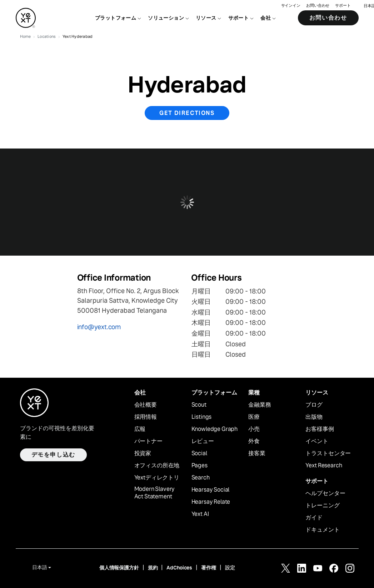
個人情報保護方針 (119, 568)
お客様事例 (320, 429)
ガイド (314, 518)
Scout (199, 405)
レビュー (203, 441)
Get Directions (187, 113)
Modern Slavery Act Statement (155, 493)
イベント (317, 441)
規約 (153, 568)
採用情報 (146, 417)
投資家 (143, 453)
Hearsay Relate (211, 502)
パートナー (148, 441)
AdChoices (179, 568)
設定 (230, 568)
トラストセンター (328, 453)
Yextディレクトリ (157, 478)
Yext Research (324, 466)
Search (201, 478)
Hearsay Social (211, 490)
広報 (140, 429)
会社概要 (146, 405)
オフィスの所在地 (157, 466)
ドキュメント (322, 530)
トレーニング (322, 506)
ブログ (314, 405)
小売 (254, 429)
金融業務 (260, 405)
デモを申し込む (53, 455)
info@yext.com (99, 327)
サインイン (291, 6)
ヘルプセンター (325, 493)
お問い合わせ (318, 6)
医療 (254, 417)
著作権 (209, 568)
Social (199, 453)
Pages (200, 466)
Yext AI (200, 514)
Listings (202, 417)
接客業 (257, 453)
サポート (343, 6)
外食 (254, 441)
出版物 (314, 417)
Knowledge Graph (215, 429)
